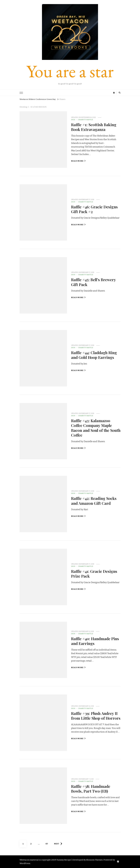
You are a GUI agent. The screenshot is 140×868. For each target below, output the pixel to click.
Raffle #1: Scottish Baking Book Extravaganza (94, 127)
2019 (73, 202)
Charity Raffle (86, 120)
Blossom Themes (94, 860)
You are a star (70, 71)
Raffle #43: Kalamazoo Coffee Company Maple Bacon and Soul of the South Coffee (91, 428)
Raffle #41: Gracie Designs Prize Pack (94, 574)
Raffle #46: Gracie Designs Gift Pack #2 (94, 209)
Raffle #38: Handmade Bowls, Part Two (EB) (91, 789)
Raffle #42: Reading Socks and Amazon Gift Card (94, 501)
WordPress (25, 863)
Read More (78, 161)
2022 (73, 120)
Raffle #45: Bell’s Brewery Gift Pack (94, 282)
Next (58, 844)
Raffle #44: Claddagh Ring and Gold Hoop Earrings (94, 355)
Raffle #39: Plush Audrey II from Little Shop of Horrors (96, 716)
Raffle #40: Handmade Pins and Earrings (95, 641)
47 (48, 843)
